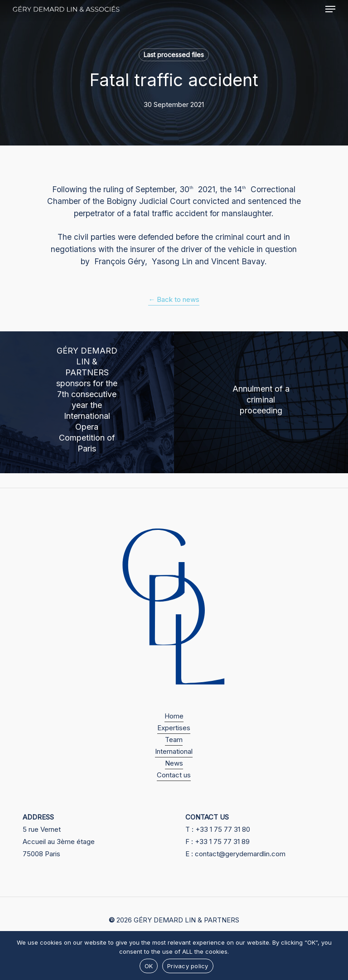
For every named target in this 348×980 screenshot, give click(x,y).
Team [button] (174, 740)
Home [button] (174, 716)
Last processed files (174, 55)
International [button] (174, 751)
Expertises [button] (174, 728)
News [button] (174, 763)
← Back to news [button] (174, 299)
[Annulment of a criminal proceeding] (261, 402)
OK (149, 966)
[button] (330, 9)
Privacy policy (188, 966)
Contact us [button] (174, 775)
